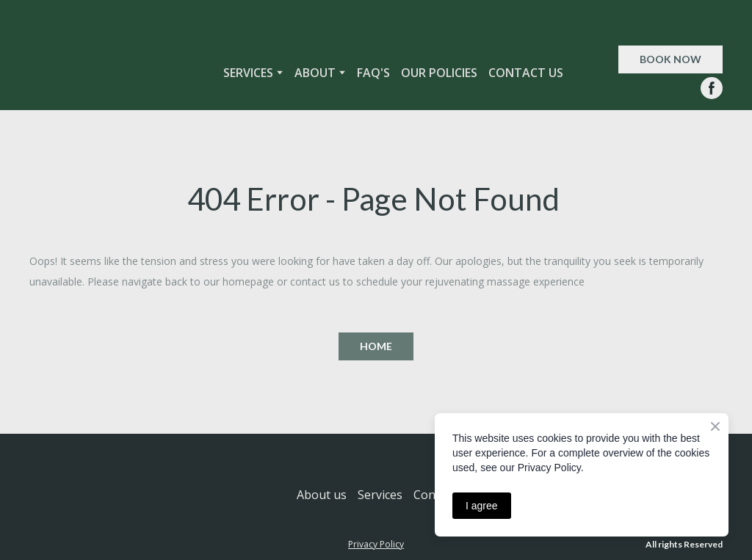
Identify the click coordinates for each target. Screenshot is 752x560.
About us (322, 495)
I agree (482, 506)
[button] (670, 59)
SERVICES (248, 73)
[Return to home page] (106, 72)
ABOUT (315, 73)
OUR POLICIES (439, 73)
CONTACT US (526, 73)
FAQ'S (373, 73)
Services (380, 495)
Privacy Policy (376, 544)
